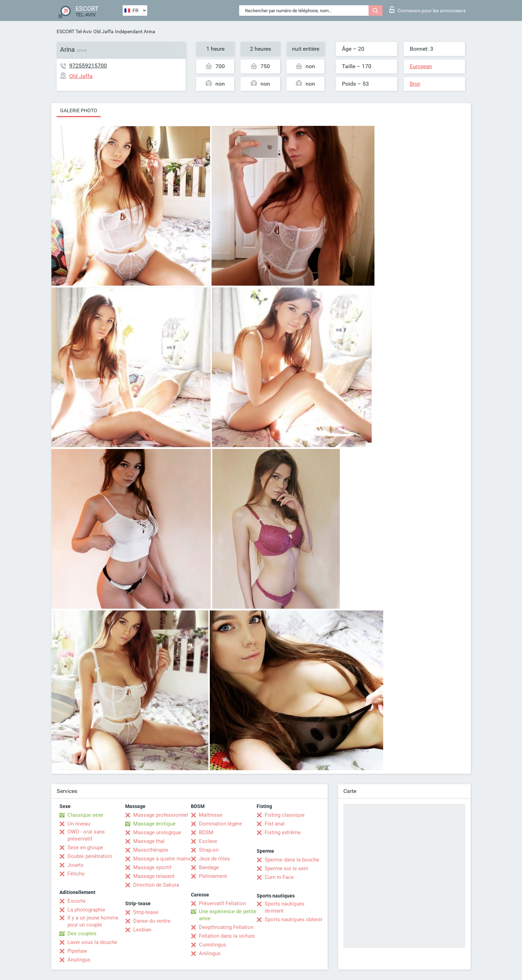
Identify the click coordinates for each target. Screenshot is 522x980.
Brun (415, 84)
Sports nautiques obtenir (294, 920)
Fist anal (275, 824)
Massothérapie (151, 850)
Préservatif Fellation (222, 903)
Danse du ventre (152, 921)
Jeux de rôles (214, 859)
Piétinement (213, 876)
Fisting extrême (283, 832)
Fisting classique (285, 815)
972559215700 (88, 66)
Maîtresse (211, 815)
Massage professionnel (161, 815)
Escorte (77, 901)
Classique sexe (85, 815)
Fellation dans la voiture (227, 936)
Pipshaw (77, 951)
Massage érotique (154, 824)
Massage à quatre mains (162, 859)
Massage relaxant (154, 876)
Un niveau (79, 824)
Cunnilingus (213, 945)
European (421, 66)
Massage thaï (149, 841)
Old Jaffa (103, 31)
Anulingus (79, 960)
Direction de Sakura (156, 885)
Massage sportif (152, 867)
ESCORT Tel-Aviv (74, 31)
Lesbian (142, 930)
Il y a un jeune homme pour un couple (93, 921)
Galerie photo (79, 110)
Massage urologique (157, 832)
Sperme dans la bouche (292, 860)
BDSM (206, 832)
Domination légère (220, 824)
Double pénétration (90, 856)
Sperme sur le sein (286, 868)
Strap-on (209, 850)
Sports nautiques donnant (285, 907)
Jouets (76, 865)
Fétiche (76, 874)
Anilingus (210, 953)
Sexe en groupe (85, 847)
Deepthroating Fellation (226, 927)
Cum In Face (279, 877)
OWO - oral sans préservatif (86, 835)
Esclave (208, 841)
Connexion (428, 9)
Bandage (209, 867)
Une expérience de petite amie (228, 915)
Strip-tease (146, 912)
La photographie (86, 910)
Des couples (82, 933)
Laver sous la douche (92, 942)
